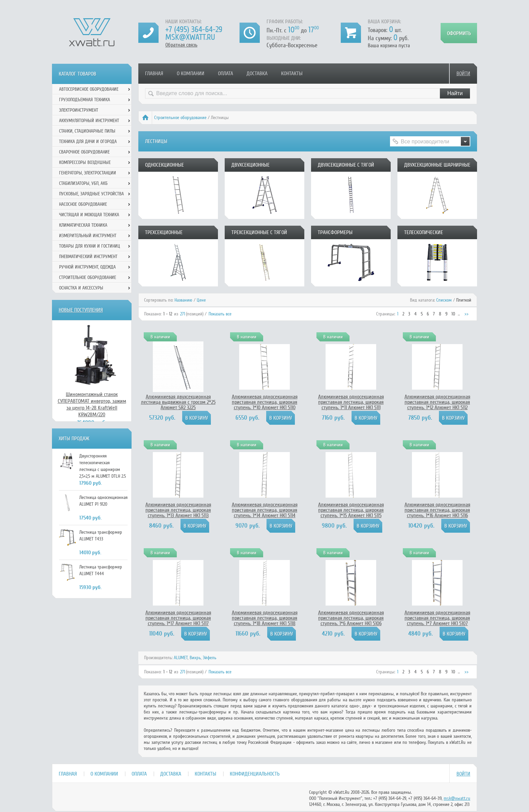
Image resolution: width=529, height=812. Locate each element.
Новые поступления (81, 310)
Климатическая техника (83, 225)
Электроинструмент (79, 110)
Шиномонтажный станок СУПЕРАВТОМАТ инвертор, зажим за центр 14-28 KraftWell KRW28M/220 (92, 404)
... (459, 314)
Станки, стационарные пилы (87, 131)
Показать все (220, 314)
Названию (183, 300)
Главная (154, 74)
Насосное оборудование (83, 204)
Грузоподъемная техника (85, 100)
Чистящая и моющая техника (89, 215)
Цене (201, 300)
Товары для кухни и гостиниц (90, 246)
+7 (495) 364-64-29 (194, 30)
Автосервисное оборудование (89, 89)
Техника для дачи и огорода (88, 142)
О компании (191, 74)
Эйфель (210, 658)
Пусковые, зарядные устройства (91, 194)
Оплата (226, 74)
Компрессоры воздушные (85, 162)
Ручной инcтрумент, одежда (87, 267)
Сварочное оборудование (84, 152)
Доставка (257, 74)
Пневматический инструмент (88, 257)
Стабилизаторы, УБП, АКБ (83, 183)
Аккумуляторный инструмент (89, 121)
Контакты (292, 74)
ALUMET (181, 658)
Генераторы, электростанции (88, 173)
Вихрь (195, 658)
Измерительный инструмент (88, 236)
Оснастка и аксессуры (81, 288)
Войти (463, 74)
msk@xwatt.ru (190, 37)
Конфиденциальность (255, 774)
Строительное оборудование (180, 118)
